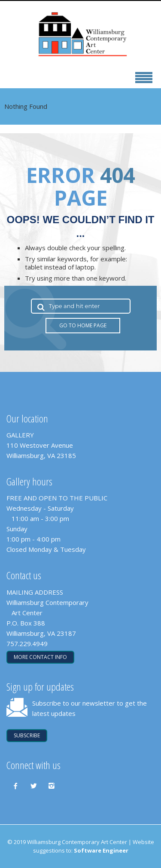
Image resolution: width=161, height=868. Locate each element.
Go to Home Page (83, 325)
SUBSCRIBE (27, 735)
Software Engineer (101, 850)
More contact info (40, 657)
